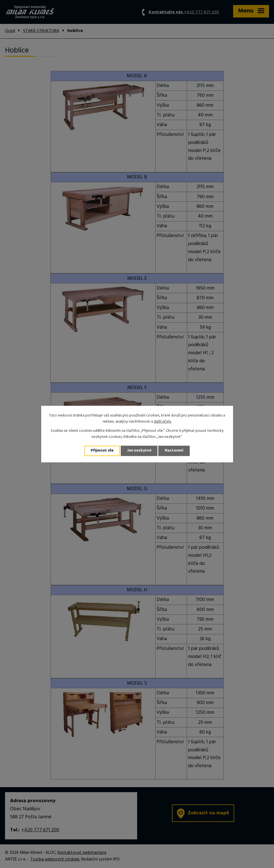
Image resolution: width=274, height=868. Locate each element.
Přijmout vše (102, 451)
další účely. (163, 422)
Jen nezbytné (139, 451)
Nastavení (175, 451)
